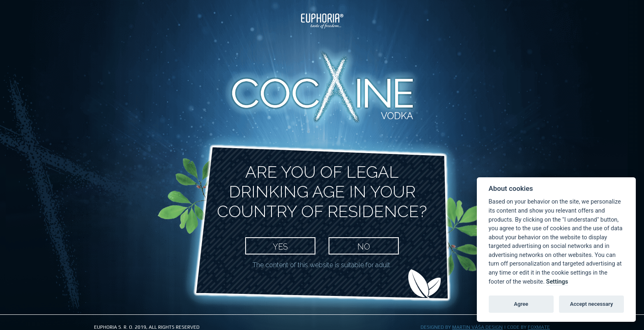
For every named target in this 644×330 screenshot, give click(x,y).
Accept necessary (592, 304)
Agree (521, 304)
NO (364, 247)
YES (280, 247)
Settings (557, 282)
